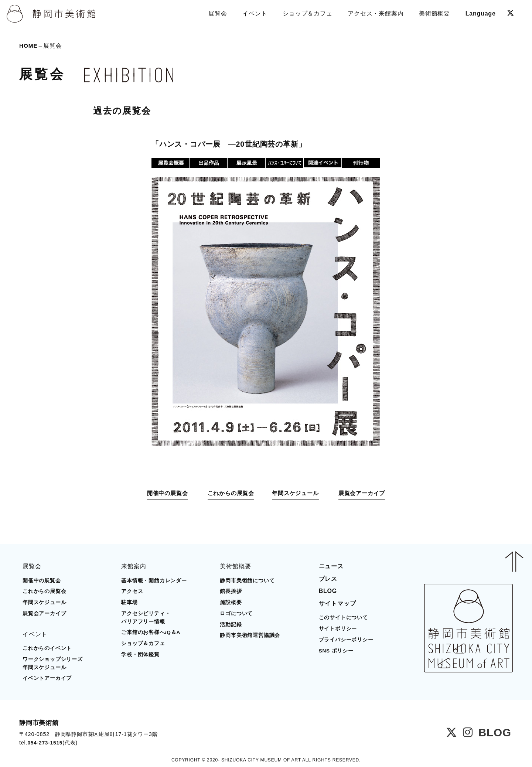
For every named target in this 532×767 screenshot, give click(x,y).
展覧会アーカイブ (369, 493)
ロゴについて (236, 613)
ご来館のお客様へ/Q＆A (151, 632)
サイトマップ (337, 603)
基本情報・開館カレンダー (154, 580)
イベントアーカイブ (47, 678)
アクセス (132, 591)
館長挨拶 (231, 591)
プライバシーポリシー (346, 639)
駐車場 (129, 602)
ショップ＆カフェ (143, 643)
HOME (29, 46)
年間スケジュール (298, 493)
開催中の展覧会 (160, 493)
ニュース (331, 566)
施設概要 (231, 602)
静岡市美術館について (247, 580)
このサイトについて (343, 617)
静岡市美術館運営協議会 (250, 635)
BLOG (328, 591)
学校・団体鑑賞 (140, 654)
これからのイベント (47, 648)
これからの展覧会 (227, 493)
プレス (328, 578)
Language (480, 13)
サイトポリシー (338, 628)
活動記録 (231, 624)
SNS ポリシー (336, 650)
